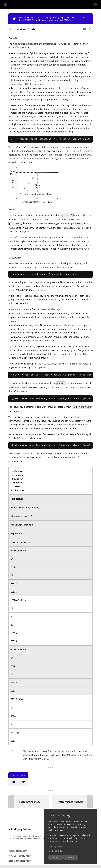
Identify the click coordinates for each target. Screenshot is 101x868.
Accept (56, 857)
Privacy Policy (56, 847)
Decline (71, 857)
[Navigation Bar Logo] (6, 5)
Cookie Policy (56, 851)
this (74, 431)
